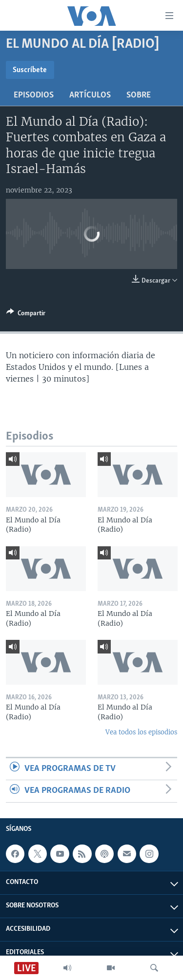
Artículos (90, 95)
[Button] (26, 315)
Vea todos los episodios (141, 732)
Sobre (139, 95)
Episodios (34, 95)
